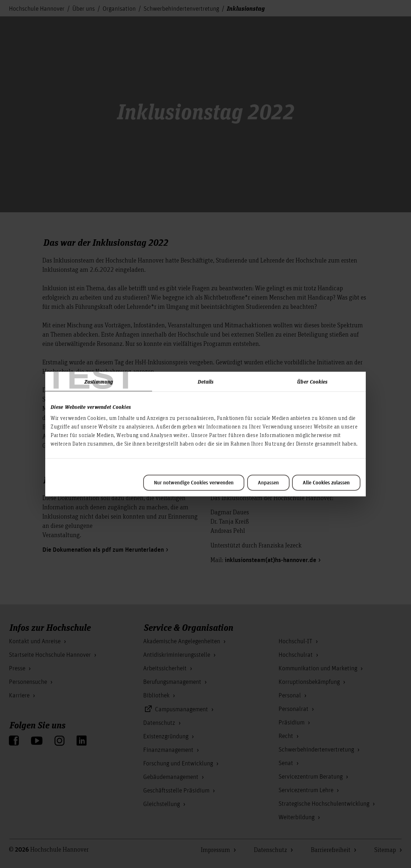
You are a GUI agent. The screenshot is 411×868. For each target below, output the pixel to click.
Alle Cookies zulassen (326, 483)
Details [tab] (206, 381)
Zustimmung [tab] (99, 381)
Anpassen (268, 483)
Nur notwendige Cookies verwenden (194, 483)
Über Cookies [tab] (312, 381)
